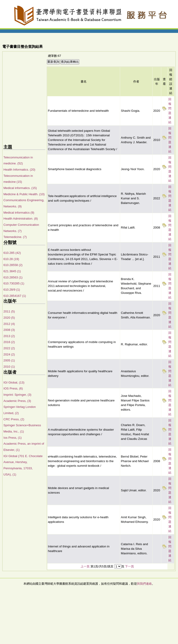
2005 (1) (9, 360)
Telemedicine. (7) (15, 237)
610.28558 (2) (13, 265)
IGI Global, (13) (14, 382)
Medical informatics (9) (19, 213)
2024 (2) (9, 354)
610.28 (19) (11, 259)
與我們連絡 (144, 584)
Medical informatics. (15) (20, 188)
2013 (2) (9, 336)
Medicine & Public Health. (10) (24, 194)
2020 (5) (9, 318)
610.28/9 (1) (12, 290)
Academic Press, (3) (17, 401)
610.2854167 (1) (15, 296)
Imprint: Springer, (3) (17, 395)
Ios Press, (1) (13, 438)
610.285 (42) (12, 253)
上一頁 (85, 566)
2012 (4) (9, 324)
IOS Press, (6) (13, 388)
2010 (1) (9, 367)
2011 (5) (9, 311)
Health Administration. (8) (21, 219)
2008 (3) (9, 330)
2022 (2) (9, 348)
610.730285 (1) (14, 283)
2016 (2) (9, 342)
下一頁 (129, 566)
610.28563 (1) (13, 277)
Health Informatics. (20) (19, 170)
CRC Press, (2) (14, 419)
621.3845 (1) (12, 271)
